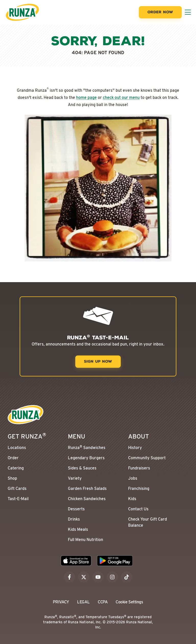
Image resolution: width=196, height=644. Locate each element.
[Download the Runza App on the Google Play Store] (115, 561)
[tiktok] (127, 577)
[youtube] (98, 577)
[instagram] (112, 577)
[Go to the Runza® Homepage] (22, 12)
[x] (84, 577)
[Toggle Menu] (188, 12)
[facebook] (69, 577)
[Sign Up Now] (98, 362)
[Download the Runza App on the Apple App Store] (76, 561)
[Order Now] (160, 12)
